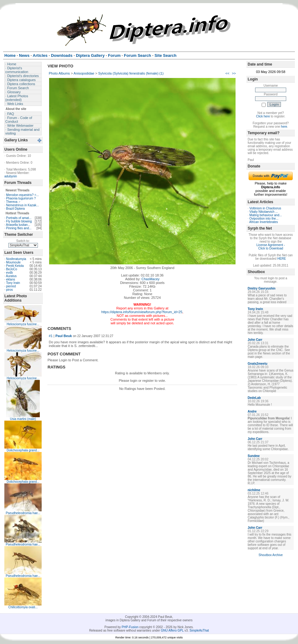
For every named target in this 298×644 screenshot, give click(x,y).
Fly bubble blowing (19, 221)
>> (234, 73)
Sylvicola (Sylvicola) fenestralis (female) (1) (131, 73)
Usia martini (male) (23, 419)
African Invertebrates (264, 222)
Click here (263, 116)
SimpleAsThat (199, 630)
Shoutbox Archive (271, 555)
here (284, 127)
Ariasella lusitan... (18, 225)
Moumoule (14, 262)
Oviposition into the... (264, 219)
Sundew (254, 456)
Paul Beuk (64, 336)
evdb (10, 273)
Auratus (11, 276)
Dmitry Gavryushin (261, 288)
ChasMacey (150, 279)
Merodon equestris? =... (23, 195)
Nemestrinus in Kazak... (23, 205)
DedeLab (254, 398)
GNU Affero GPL (172, 630)
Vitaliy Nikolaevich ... (264, 212)
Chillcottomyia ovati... (23, 607)
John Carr (255, 340)
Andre (252, 411)
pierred (11, 286)
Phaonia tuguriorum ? (21, 198)
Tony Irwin (13, 283)
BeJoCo (12, 269)
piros (10, 290)
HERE (282, 259)
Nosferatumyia (16, 259)
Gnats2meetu (257, 364)
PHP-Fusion (130, 627)
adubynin (11, 176)
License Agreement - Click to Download (271, 247)
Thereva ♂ (13, 202)
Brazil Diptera (16, 209)
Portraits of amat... (19, 218)
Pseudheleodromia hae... (23, 513)
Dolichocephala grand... (23, 450)
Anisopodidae (84, 73)
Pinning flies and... (19, 228)
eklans (11, 279)
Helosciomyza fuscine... (23, 324)
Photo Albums (59, 73)
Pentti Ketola (15, 266)
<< (227, 73)
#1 (51, 336)
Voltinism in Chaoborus (265, 208)
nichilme (254, 490)
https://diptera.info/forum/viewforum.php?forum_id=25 (142, 312)
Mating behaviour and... (266, 215)
